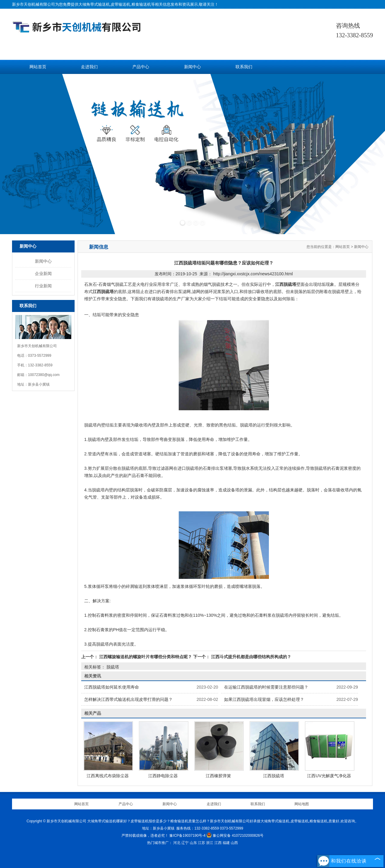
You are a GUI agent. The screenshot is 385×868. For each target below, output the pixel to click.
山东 (193, 843)
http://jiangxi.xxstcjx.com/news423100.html (253, 274)
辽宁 (185, 843)
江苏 (202, 843)
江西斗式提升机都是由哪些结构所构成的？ (251, 657)
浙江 (210, 843)
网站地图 (302, 804)
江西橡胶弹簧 (218, 776)
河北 (177, 843)
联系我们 (244, 67)
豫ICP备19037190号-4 (187, 836)
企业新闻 (43, 274)
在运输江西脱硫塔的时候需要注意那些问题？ (266, 687)
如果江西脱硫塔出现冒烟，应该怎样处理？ (264, 699)
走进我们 (89, 67)
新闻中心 (192, 67)
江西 (218, 843)
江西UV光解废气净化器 (329, 776)
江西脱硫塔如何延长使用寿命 (112, 687)
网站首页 (38, 67)
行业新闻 (43, 286)
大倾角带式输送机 (94, 4)
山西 (234, 843)
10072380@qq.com (44, 375)
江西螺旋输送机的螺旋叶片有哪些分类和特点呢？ (146, 657)
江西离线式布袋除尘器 (108, 776)
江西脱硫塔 (274, 776)
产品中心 (141, 67)
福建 (226, 843)
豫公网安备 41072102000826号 (235, 836)
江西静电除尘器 (163, 776)
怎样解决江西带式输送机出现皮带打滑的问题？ (128, 699)
